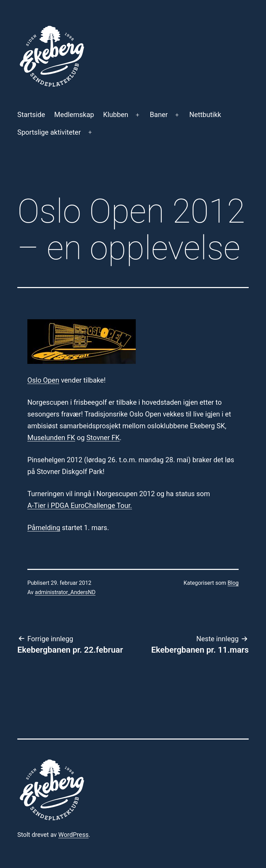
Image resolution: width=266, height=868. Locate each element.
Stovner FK (103, 438)
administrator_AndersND (65, 592)
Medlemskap (74, 115)
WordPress (73, 835)
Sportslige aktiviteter (49, 132)
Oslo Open (43, 380)
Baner (159, 115)
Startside (31, 115)
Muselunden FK (51, 438)
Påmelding (44, 528)
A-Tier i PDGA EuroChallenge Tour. (80, 505)
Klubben (116, 115)
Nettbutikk (205, 115)
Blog (233, 583)
